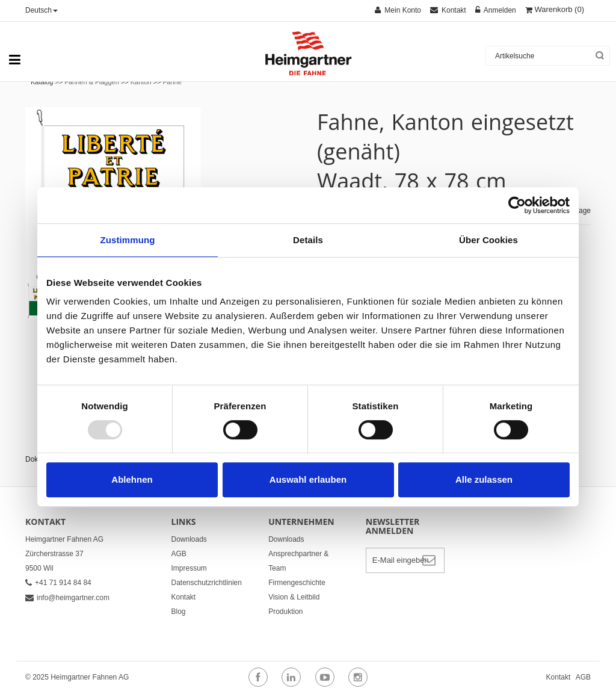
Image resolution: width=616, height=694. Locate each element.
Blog (179, 612)
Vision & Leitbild (294, 597)
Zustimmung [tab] (128, 240)
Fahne (172, 82)
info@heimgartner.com (67, 598)
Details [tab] (308, 240)
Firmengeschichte (297, 583)
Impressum (189, 568)
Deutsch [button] (42, 10)
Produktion (285, 612)
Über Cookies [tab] (488, 240)
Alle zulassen (484, 479)
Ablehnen (132, 479)
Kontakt (184, 597)
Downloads (189, 539)
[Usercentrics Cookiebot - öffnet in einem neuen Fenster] (517, 205)
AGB (179, 554)
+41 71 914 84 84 (58, 583)
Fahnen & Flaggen (92, 82)
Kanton (141, 82)
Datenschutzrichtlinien (207, 583)
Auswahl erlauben (308, 479)
